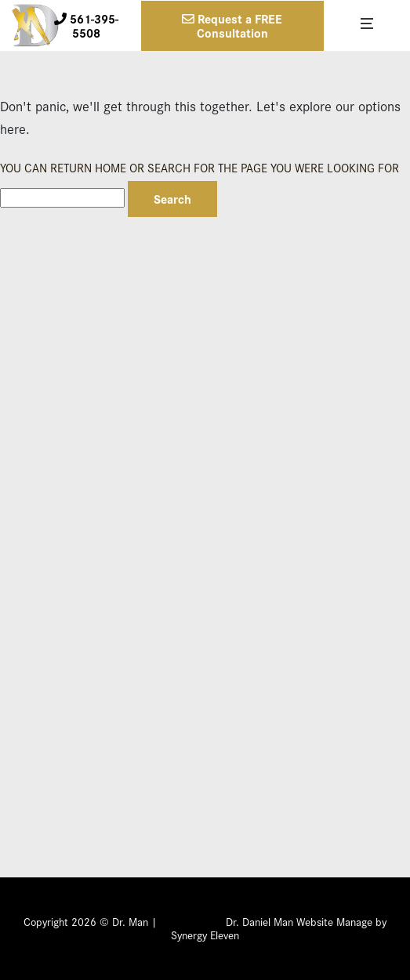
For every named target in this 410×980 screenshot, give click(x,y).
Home (111, 167)
